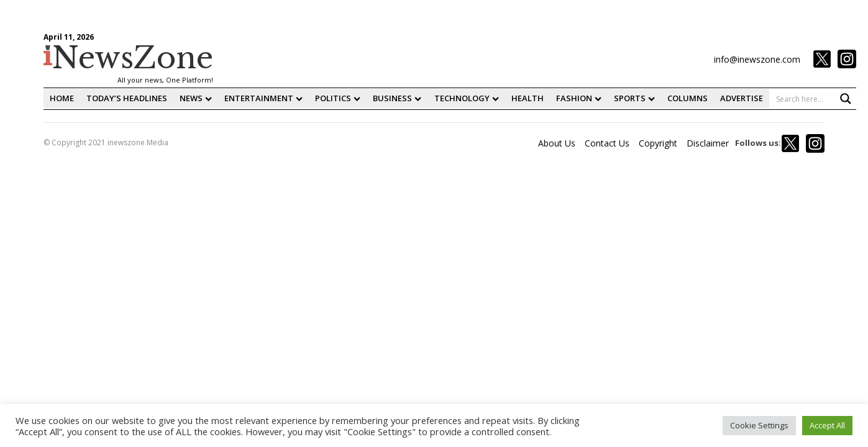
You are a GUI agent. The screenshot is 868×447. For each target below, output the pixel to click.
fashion (579, 98)
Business (397, 98)
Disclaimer (708, 143)
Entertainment (263, 98)
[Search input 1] (813, 99)
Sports (634, 98)
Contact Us (607, 143)
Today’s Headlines (127, 98)
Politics (338, 98)
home (62, 98)
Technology (467, 98)
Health (528, 98)
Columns (688, 98)
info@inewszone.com (757, 59)
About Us (557, 143)
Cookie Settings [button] (759, 425)
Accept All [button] (827, 425)
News (196, 98)
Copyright (658, 143)
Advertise (742, 98)
